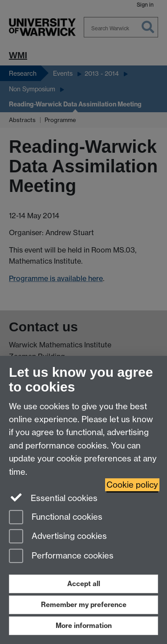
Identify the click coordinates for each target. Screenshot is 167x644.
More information (84, 626)
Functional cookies (56, 518)
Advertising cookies (58, 537)
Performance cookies (61, 556)
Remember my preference (84, 605)
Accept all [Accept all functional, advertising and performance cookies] (84, 584)
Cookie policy (132, 485)
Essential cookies (53, 497)
